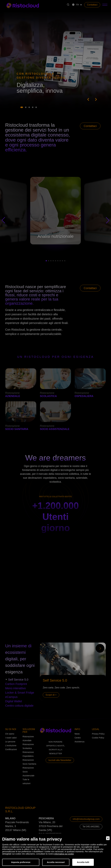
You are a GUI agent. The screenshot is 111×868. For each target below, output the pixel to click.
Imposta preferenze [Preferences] (21, 862)
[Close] (108, 838)
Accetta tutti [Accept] (83, 862)
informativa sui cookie (64, 854)
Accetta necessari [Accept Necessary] (56, 862)
